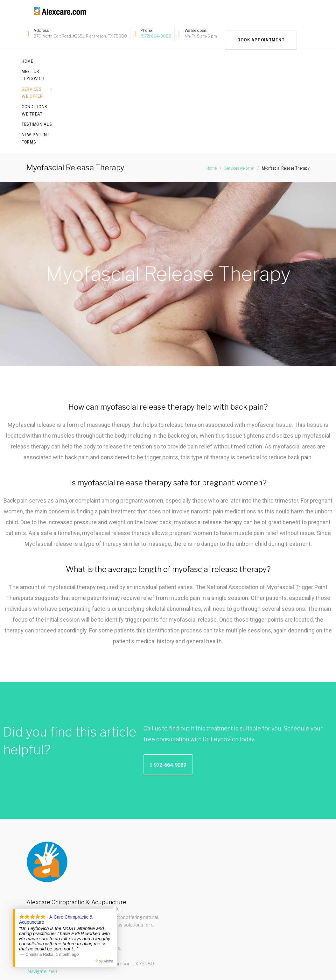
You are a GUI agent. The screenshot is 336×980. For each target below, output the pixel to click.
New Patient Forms (285, 60)
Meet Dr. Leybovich (71, 60)
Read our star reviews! (52, 866)
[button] (168, 682)
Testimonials (237, 60)
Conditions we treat (186, 60)
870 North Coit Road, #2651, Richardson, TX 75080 (80, 35)
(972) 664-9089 (156, 35)
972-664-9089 (224, 965)
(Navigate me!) (42, 889)
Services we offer (125, 60)
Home (32, 60)
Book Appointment (261, 33)
